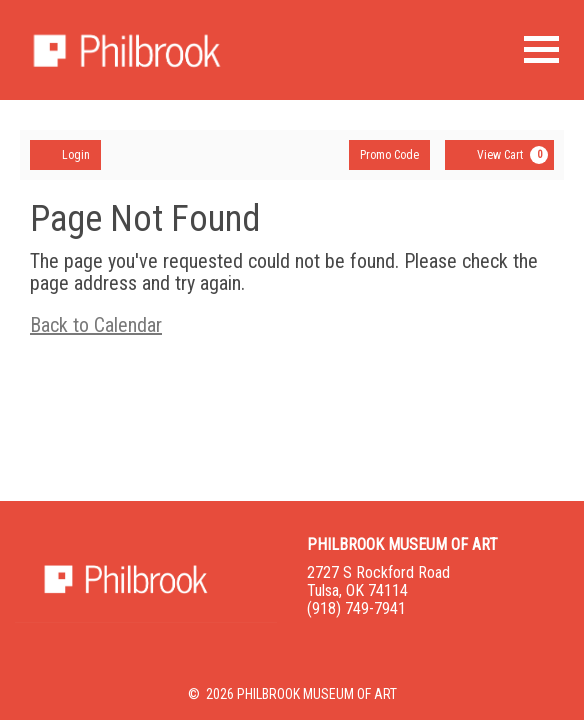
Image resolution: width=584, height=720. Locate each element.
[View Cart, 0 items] (499, 155)
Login (65, 154)
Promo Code (389, 155)
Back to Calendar (96, 325)
